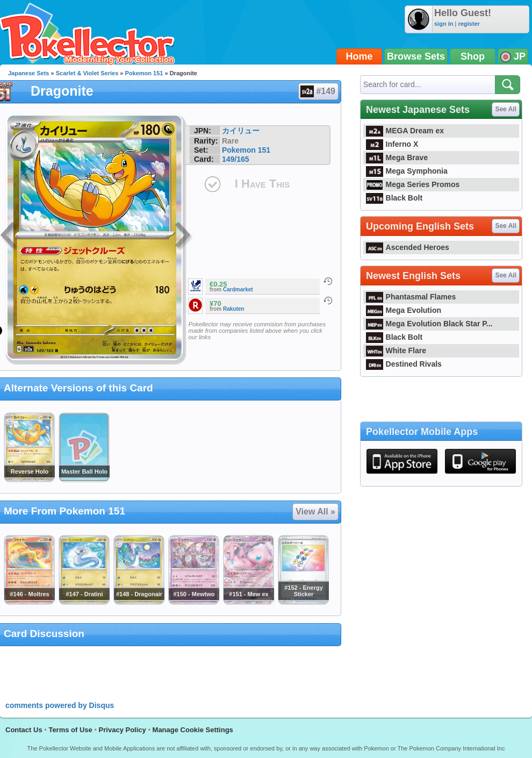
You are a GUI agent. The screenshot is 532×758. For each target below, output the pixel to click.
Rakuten (233, 309)
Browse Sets (416, 56)
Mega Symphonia (407, 171)
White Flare (396, 351)
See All (506, 109)
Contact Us (24, 730)
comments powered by (60, 705)
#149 (318, 91)
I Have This (262, 184)
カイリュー (241, 131)
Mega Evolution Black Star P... (429, 324)
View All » (315, 512)
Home (360, 56)
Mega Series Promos (413, 184)
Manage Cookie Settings (193, 730)
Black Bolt (394, 198)
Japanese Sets (28, 73)
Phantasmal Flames (411, 297)
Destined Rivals (404, 364)
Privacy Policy (123, 730)
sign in (444, 24)
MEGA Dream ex (405, 131)
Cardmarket (238, 289)
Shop (473, 56)
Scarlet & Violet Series (87, 73)
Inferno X (392, 144)
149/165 (236, 159)
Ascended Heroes (408, 247)
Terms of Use (70, 730)
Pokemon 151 (144, 73)
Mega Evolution (404, 310)
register (469, 24)
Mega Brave (397, 158)
